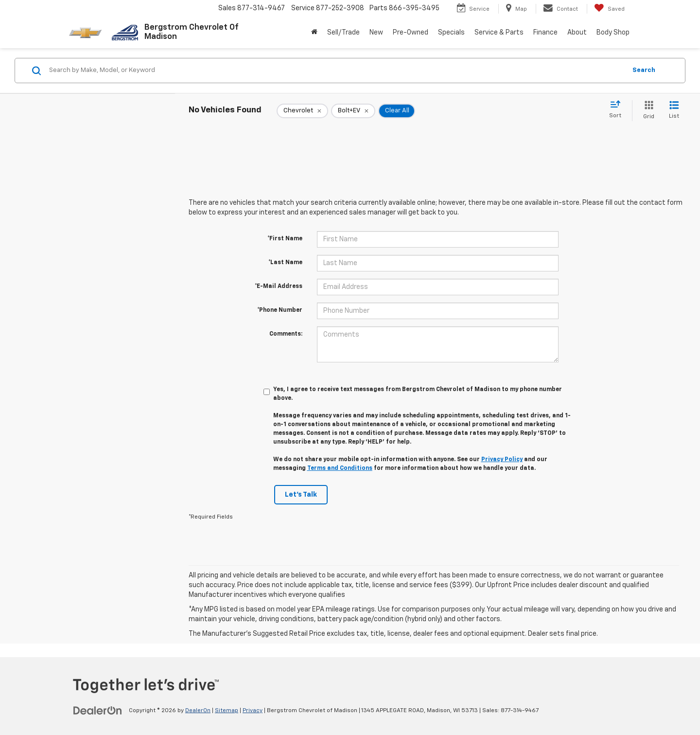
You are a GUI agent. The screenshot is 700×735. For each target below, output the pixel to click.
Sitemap (227, 711)
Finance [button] (545, 33)
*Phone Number (280, 310)
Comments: (286, 334)
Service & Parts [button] (499, 33)
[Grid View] (647, 111)
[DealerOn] (98, 710)
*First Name (285, 239)
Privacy (253, 711)
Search (644, 70)
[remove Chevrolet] (302, 111)
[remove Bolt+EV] (353, 111)
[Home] (314, 33)
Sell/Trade (343, 33)
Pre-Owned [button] (411, 33)
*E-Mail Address (279, 287)
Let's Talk (301, 495)
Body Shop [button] (613, 33)
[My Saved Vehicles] (609, 9)
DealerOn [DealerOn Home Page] (198, 711)
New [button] (376, 33)
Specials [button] (451, 33)
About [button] (577, 33)
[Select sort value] (618, 110)
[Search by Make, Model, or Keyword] (336, 71)
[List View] (674, 111)
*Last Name (285, 263)
